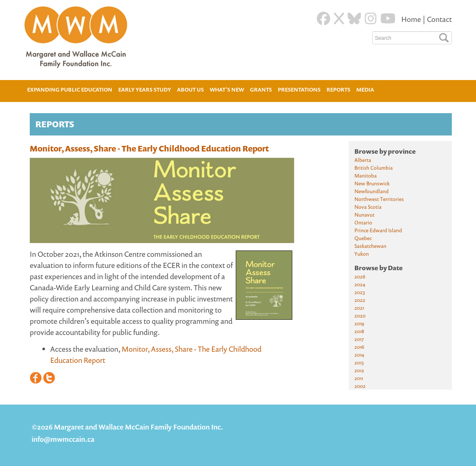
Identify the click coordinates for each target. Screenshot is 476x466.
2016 (359, 347)
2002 (360, 386)
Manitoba (366, 175)
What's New (227, 90)
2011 (359, 378)
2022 (360, 300)
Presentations (299, 90)
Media (365, 90)
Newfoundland (372, 191)
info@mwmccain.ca (63, 439)
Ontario (363, 222)
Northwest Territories (379, 199)
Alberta (363, 160)
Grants (261, 90)
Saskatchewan (370, 246)
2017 (359, 339)
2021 (359, 308)
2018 (359, 331)
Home (412, 19)
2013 (359, 362)
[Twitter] (339, 19)
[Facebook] (324, 19)
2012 (359, 370)
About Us (190, 89)
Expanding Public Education (70, 89)
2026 (360, 276)
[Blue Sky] (354, 19)
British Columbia (374, 168)
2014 (359, 355)
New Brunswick (372, 183)
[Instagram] (371, 19)
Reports (338, 90)
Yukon (362, 254)
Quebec (363, 238)
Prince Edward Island (378, 230)
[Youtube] (388, 19)
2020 (360, 315)
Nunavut (364, 215)
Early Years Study (145, 90)
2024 (360, 284)
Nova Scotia (368, 207)
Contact (439, 19)
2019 (359, 323)
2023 (360, 292)
